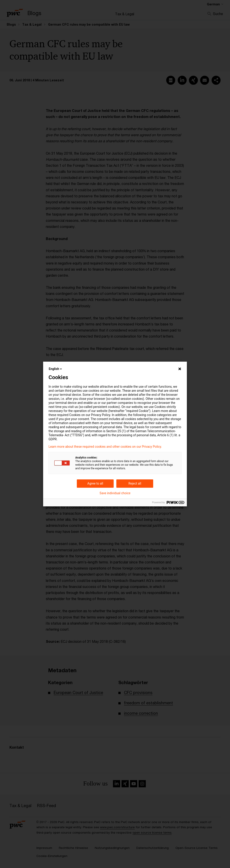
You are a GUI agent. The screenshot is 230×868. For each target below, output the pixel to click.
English (56, 369)
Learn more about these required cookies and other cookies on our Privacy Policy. (105, 447)
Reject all (135, 483)
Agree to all (95, 483)
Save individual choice (115, 493)
